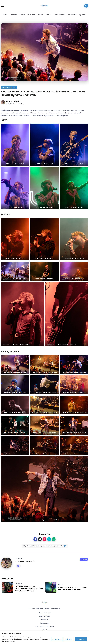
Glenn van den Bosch (13, 101)
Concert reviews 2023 (9, 87)
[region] (44, 638)
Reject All (69, 639)
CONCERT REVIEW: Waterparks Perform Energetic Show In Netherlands (73, 588)
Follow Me (84, 559)
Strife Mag (45, 6)
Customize (56, 639)
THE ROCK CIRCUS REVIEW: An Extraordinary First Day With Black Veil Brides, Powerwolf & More (29, 589)
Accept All (81, 639)
